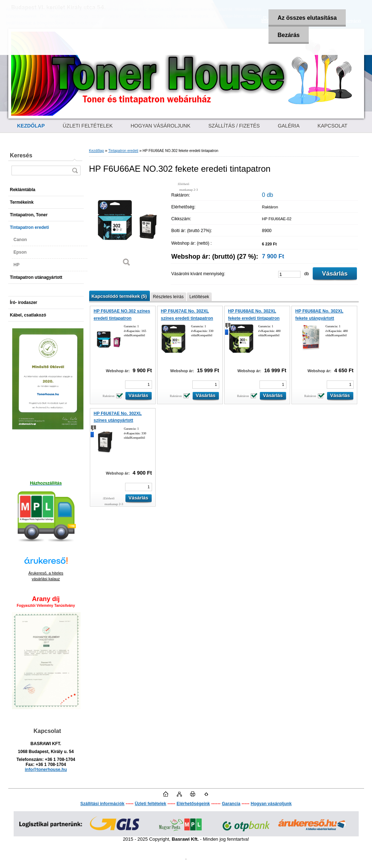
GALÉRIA (289, 126)
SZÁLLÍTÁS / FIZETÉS (234, 126)
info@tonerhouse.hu (46, 770)
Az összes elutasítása (307, 18)
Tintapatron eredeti (123, 151)
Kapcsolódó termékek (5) (119, 296)
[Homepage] (31, 126)
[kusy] (289, 274)
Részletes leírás (168, 297)
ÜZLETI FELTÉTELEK (88, 126)
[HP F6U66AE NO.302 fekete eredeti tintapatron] (127, 226)
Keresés (21, 155)
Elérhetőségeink (193, 804)
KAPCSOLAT (333, 126)
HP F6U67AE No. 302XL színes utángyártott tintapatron (118, 421)
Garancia (231, 804)
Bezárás (288, 35)
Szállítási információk (102, 804)
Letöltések (199, 297)
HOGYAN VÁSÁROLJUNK (161, 126)
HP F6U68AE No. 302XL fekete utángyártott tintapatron (320, 318)
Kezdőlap (97, 151)
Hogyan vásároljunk (271, 804)
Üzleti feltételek (150, 804)
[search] (75, 170)
